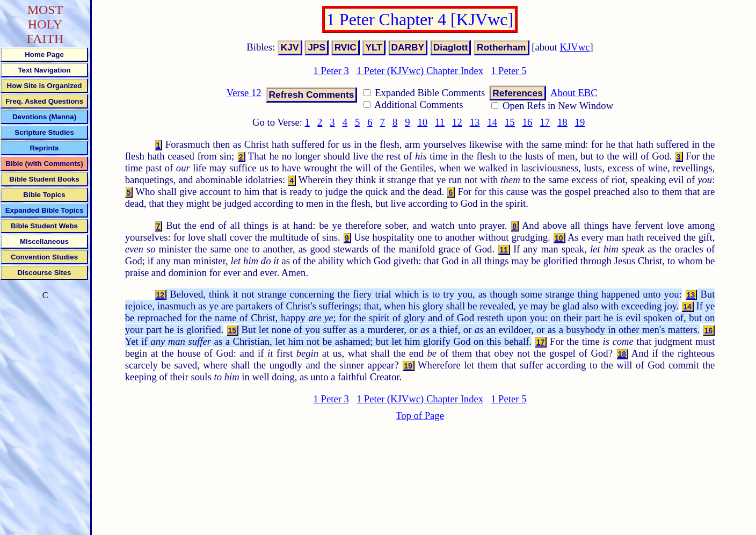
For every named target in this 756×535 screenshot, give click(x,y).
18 (562, 122)
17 (545, 122)
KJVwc (575, 47)
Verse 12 (244, 93)
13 (475, 122)
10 (423, 122)
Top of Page (420, 415)
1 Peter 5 (508, 71)
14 (492, 122)
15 (510, 122)
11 (440, 122)
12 (457, 122)
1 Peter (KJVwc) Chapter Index (420, 71)
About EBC (574, 93)
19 (580, 122)
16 (528, 122)
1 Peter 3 (331, 71)
